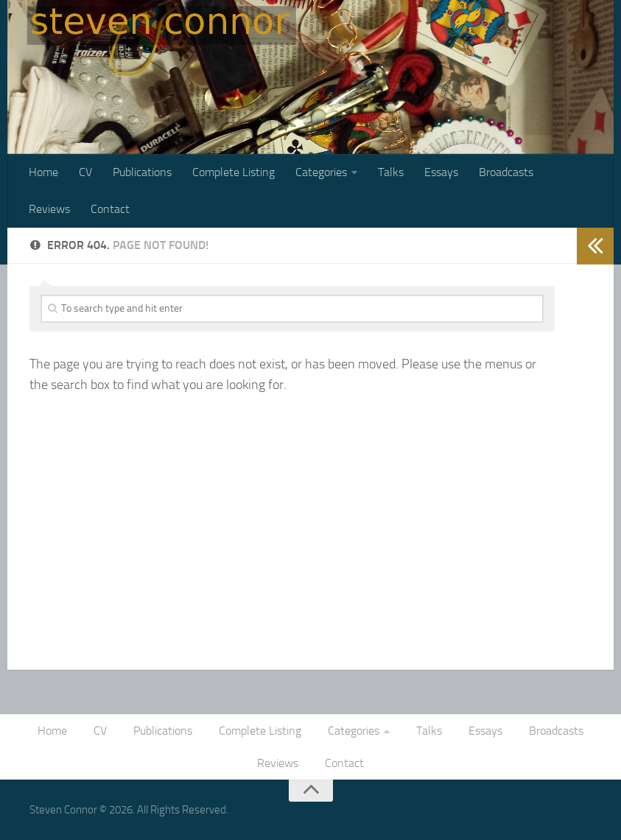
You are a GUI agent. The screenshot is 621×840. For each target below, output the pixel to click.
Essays (441, 172)
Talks (391, 172)
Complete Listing (234, 172)
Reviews (49, 209)
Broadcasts (506, 172)
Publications (142, 172)
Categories (321, 172)
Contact (110, 209)
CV (85, 172)
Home (43, 172)
